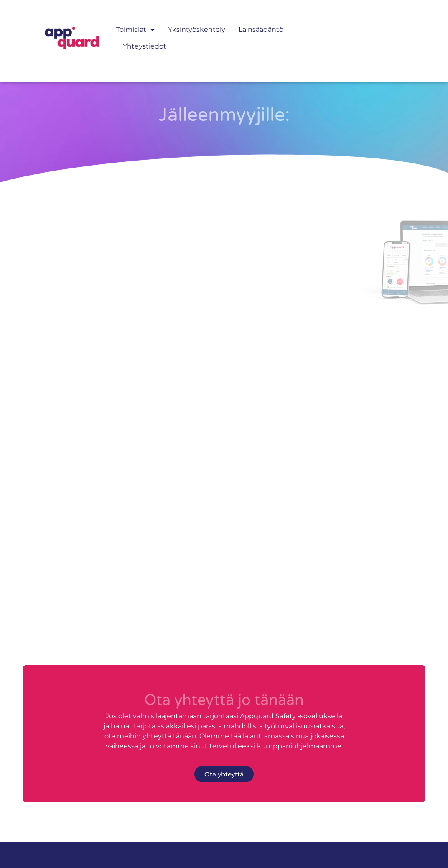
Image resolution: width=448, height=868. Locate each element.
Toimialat (135, 20)
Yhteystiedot (145, 37)
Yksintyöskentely (197, 20)
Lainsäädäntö (261, 20)
